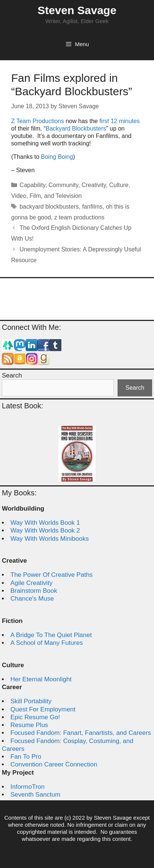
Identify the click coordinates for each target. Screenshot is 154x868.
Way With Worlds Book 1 (45, 523)
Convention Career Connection (54, 764)
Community (64, 185)
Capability (33, 185)
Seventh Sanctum (35, 795)
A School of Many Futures (47, 643)
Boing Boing (57, 157)
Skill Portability (31, 701)
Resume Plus (29, 725)
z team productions (79, 217)
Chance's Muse (32, 599)
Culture (119, 185)
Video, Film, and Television (46, 196)
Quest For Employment (43, 709)
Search (12, 375)
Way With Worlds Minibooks (50, 539)
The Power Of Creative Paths (52, 575)
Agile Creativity (31, 583)
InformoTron (28, 787)
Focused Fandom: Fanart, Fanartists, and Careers (81, 733)
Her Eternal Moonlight (41, 679)
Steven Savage (77, 10)
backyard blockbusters (49, 207)
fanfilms (92, 207)
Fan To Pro (26, 757)
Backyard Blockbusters (76, 128)
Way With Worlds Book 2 (45, 531)
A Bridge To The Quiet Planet (51, 635)
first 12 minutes (119, 121)
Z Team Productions (38, 121)
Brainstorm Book (34, 591)
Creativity (94, 185)
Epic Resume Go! (35, 717)
